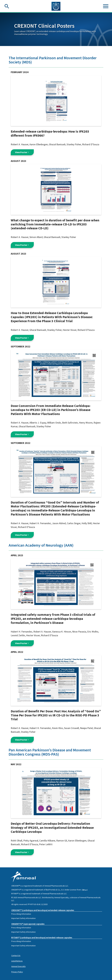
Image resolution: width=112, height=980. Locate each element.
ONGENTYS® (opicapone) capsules (28, 924)
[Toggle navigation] (106, 6)
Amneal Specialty (19, 966)
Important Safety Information (23, 918)
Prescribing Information (21, 914)
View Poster (22, 152)
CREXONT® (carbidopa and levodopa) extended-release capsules (43, 910)
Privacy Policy (17, 972)
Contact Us (16, 955)
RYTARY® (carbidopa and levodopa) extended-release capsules (42, 937)
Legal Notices (17, 961)
